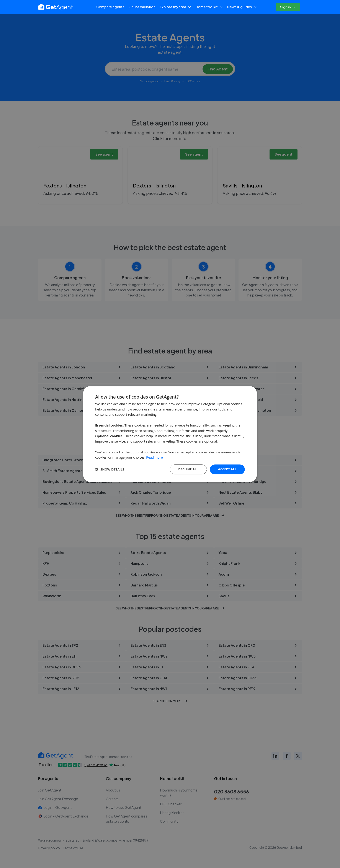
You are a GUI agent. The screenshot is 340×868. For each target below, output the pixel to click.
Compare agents (110, 7)
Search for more (170, 701)
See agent (104, 154)
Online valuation (142, 7)
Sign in (288, 7)
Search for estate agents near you (170, 423)
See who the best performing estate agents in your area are (170, 515)
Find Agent (218, 69)
